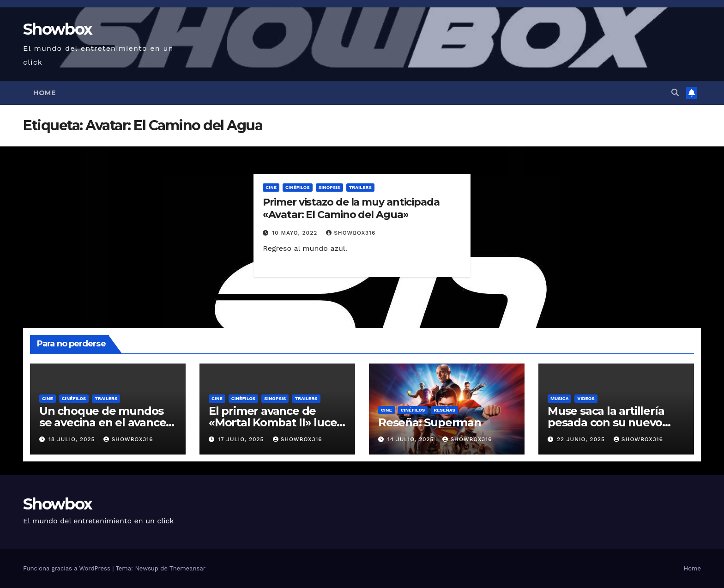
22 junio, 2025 (582, 439)
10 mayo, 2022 (296, 233)
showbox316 (351, 233)
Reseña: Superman (430, 422)
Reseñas (444, 410)
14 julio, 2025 (412, 439)
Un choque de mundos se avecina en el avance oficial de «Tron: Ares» (103, 422)
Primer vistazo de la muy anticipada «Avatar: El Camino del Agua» (351, 208)
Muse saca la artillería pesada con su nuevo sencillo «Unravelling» (607, 422)
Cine (271, 187)
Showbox (57, 29)
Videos (586, 398)
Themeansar (187, 568)
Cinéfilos (298, 187)
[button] (675, 93)
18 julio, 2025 (73, 439)
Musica (559, 398)
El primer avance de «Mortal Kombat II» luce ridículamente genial (273, 422)
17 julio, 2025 (242, 439)
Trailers (360, 187)
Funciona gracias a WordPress (68, 568)
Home (44, 93)
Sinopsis (329, 187)
